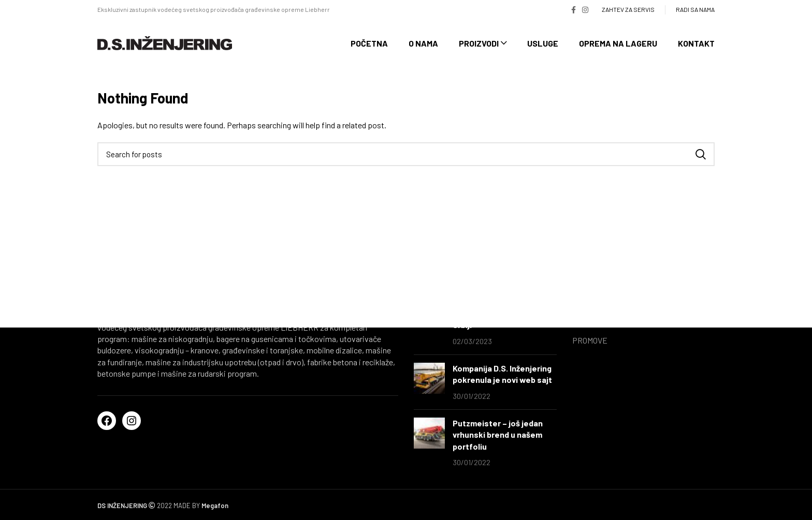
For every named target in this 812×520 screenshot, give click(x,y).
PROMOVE (590, 340)
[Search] (406, 154)
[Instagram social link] (585, 10)
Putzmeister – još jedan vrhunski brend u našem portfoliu (498, 435)
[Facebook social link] (574, 10)
